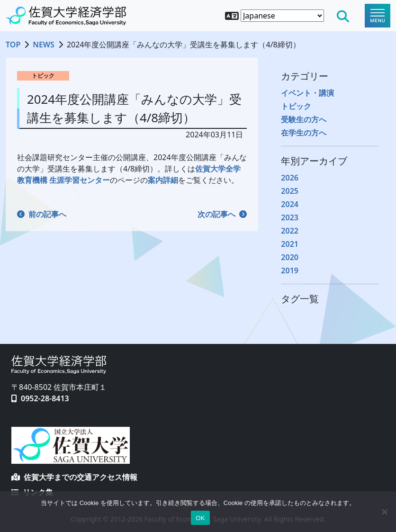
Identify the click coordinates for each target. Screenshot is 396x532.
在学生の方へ (304, 133)
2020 (290, 257)
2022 (290, 231)
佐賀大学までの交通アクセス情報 (74, 477)
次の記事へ (222, 214)
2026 (290, 178)
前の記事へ (42, 214)
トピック (296, 106)
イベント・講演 (307, 93)
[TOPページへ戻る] (66, 16)
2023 (290, 217)
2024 (290, 204)
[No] (384, 512)
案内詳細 (163, 180)
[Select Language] (282, 16)
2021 (290, 244)
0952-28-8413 (45, 398)
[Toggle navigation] (378, 16)
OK (200, 518)
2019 (290, 271)
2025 (290, 191)
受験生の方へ (304, 119)
